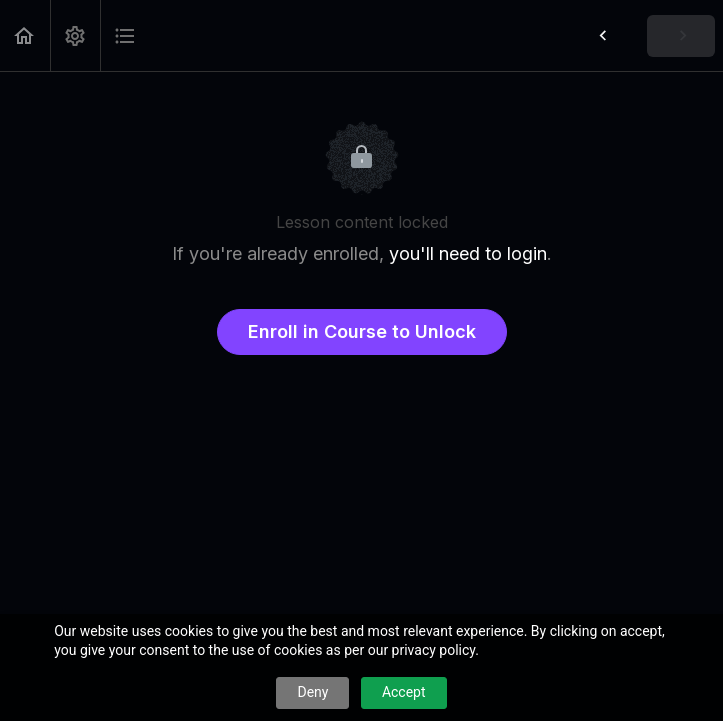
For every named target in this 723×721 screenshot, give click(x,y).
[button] (25, 35)
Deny (312, 692)
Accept (404, 692)
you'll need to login (468, 253)
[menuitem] (75, 35)
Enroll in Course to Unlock (362, 331)
